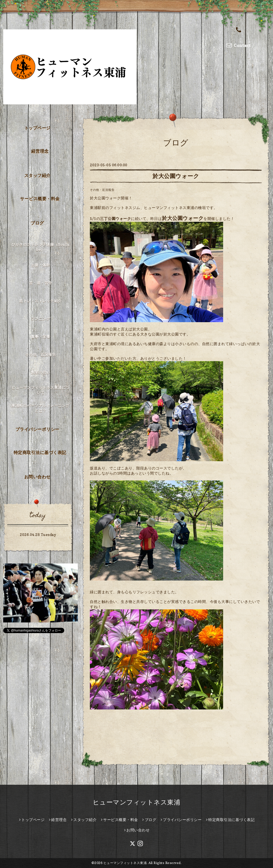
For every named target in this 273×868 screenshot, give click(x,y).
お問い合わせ (37, 477)
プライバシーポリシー (37, 429)
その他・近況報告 (102, 190)
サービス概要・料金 (40, 199)
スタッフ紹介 (37, 175)
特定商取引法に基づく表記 (40, 452)
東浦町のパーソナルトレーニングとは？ (41, 408)
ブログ (37, 223)
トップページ (37, 128)
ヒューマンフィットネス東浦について (41, 390)
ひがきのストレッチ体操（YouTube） (41, 247)
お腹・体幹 (41, 265)
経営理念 (40, 151)
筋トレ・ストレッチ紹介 (41, 301)
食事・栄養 (41, 336)
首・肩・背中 (41, 283)
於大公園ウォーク (176, 176)
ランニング (41, 319)
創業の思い (41, 372)
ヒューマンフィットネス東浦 (137, 802)
